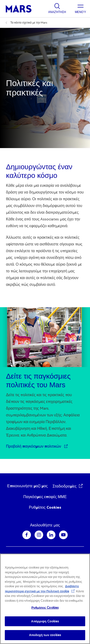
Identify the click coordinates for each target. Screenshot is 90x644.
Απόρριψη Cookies (45, 621)
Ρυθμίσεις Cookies (45, 507)
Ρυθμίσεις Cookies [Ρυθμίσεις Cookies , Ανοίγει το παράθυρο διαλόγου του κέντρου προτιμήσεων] (45, 608)
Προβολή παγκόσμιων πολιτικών (34, 446)
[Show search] (57, 9)
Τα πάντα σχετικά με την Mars (29, 23)
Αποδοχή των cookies (45, 635)
